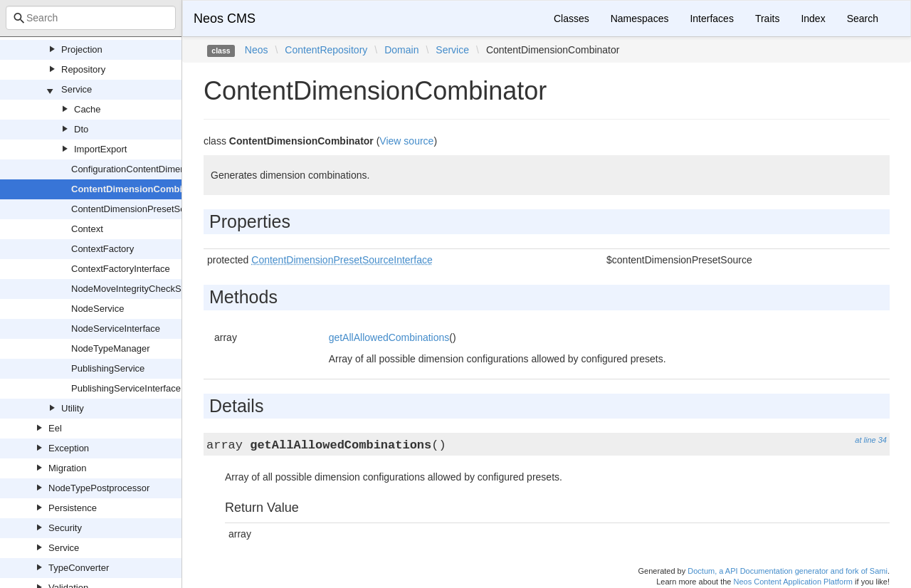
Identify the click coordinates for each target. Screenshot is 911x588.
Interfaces (711, 19)
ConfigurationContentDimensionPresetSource (165, 169)
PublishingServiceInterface (126, 388)
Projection (82, 49)
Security (65, 528)
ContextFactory (102, 249)
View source (406, 141)
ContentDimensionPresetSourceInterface (155, 209)
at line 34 (871, 440)
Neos (257, 50)
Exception (69, 448)
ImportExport (100, 149)
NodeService (98, 309)
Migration (67, 468)
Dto (81, 129)
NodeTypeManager (111, 348)
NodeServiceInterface (116, 329)
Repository (83, 69)
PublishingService (108, 368)
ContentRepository (326, 50)
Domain (401, 50)
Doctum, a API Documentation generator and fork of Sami (788, 571)
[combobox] (91, 18)
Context (87, 229)
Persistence (73, 508)
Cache (88, 109)
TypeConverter (79, 568)
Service (77, 89)
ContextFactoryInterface (121, 269)
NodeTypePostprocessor (99, 488)
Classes (572, 19)
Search (863, 19)
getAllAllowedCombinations (389, 337)
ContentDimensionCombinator (138, 189)
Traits (767, 19)
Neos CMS (225, 19)
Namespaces (640, 19)
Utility (73, 408)
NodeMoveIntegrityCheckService (138, 289)
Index (813, 19)
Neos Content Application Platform (793, 582)
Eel (55, 428)
